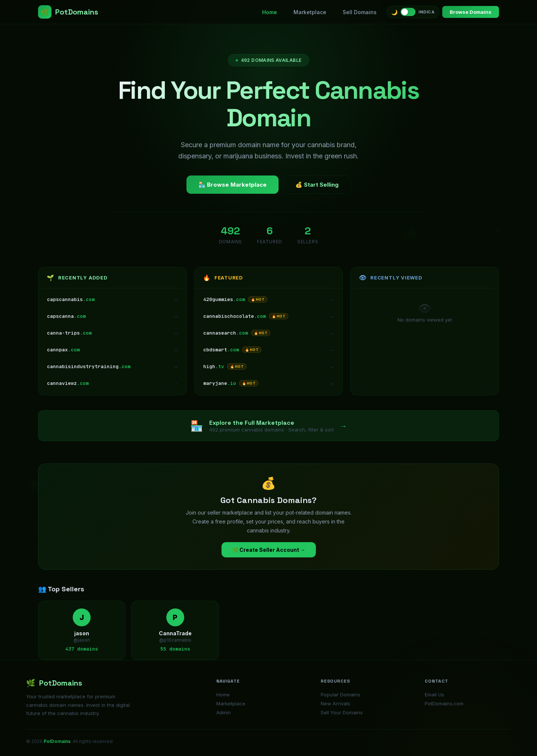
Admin (224, 712)
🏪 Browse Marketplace (233, 185)
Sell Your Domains (342, 712)
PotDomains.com (444, 703)
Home (270, 12)
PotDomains (68, 12)
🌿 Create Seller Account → (269, 550)
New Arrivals (335, 703)
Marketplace (310, 12)
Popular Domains (340, 695)
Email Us (434, 695)
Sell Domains (360, 12)
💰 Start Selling (317, 185)
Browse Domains (471, 12)
